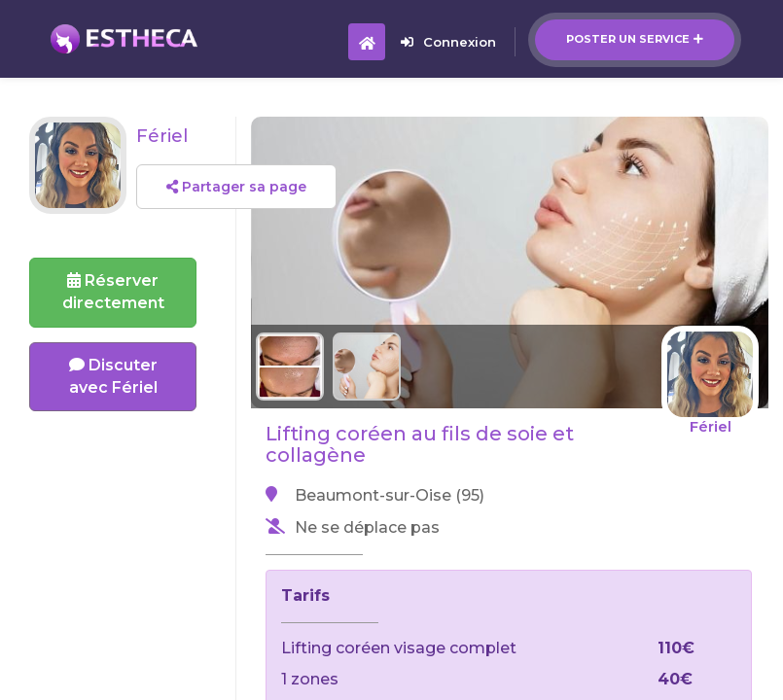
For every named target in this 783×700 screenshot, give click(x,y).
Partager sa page (236, 187)
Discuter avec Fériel (113, 376)
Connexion (448, 42)
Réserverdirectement (113, 292)
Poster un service (635, 39)
